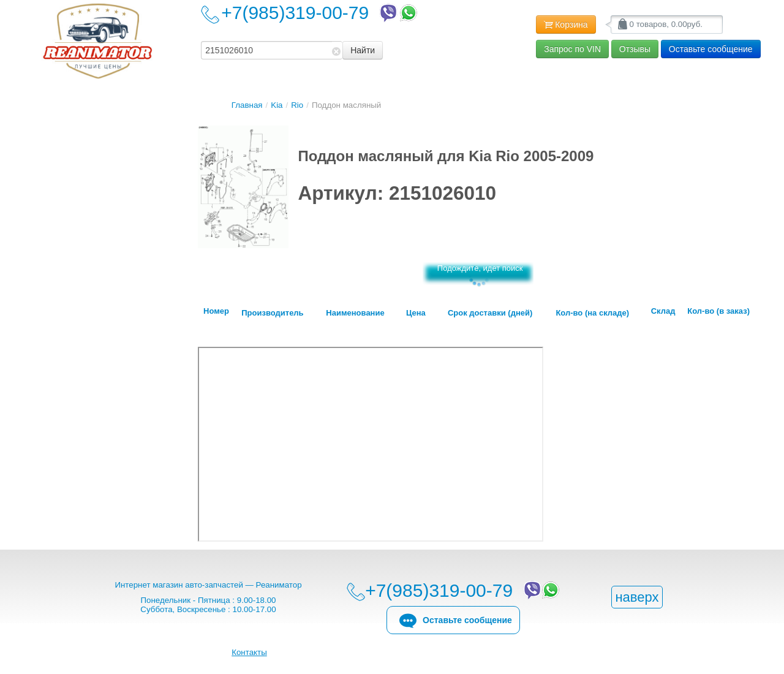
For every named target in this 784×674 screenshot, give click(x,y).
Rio (297, 105)
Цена (416, 313)
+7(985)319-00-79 (320, 13)
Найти (363, 50)
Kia (277, 105)
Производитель (272, 313)
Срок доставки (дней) (490, 313)
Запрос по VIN (572, 49)
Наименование (355, 313)
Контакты (249, 652)
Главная (247, 105)
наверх (637, 597)
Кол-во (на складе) (592, 313)
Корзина (566, 25)
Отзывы (635, 49)
